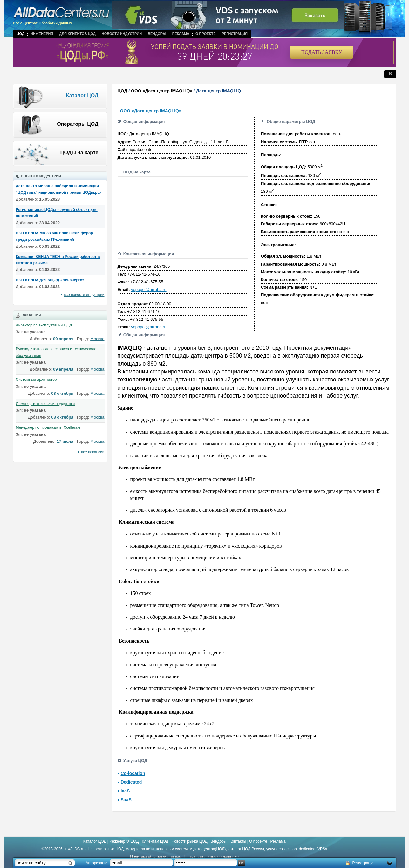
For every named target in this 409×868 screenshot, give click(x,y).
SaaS (126, 800)
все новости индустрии (84, 295)
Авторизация (97, 863)
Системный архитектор (36, 380)
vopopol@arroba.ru (149, 289)
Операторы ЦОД (78, 124)
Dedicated (131, 782)
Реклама (181, 34)
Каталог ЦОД (82, 95)
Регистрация (235, 34)
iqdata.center (142, 149)
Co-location (133, 773)
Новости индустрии (122, 34)
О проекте (206, 34)
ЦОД (21, 34)
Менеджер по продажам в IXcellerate (48, 427)
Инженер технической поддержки (45, 404)
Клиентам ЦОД (155, 841)
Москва (97, 339)
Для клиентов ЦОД (77, 34)
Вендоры (157, 34)
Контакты (238, 841)
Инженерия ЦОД (124, 841)
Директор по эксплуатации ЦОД (44, 325)
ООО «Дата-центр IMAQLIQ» (162, 91)
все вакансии (93, 452)
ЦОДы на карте (79, 153)
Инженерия (42, 34)
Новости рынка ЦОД (190, 841)
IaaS (125, 791)
